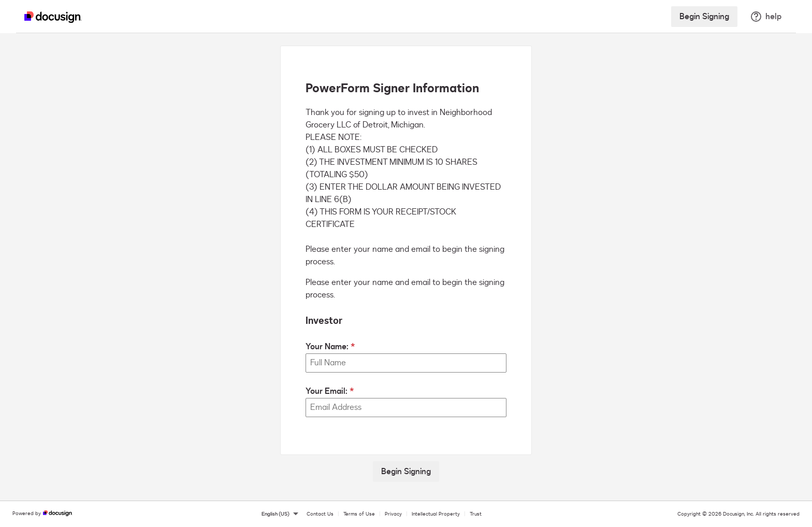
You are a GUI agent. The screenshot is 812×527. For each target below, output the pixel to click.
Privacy (393, 514)
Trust (476, 514)
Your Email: (327, 391)
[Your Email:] (406, 408)
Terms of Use (359, 514)
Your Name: (327, 347)
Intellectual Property (436, 514)
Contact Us (320, 514)
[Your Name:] (406, 363)
